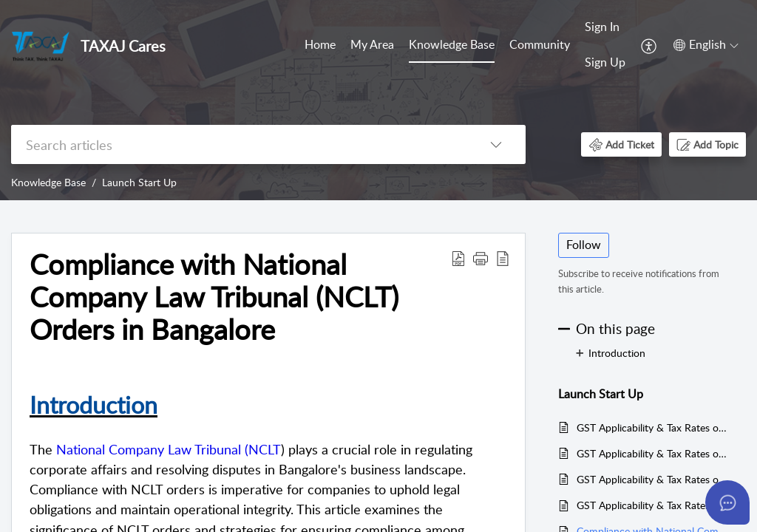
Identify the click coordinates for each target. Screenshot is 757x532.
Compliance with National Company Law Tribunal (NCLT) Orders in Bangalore (214, 297)
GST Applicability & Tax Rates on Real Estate (654, 505)
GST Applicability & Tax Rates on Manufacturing (654, 479)
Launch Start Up (139, 182)
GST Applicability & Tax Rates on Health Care (654, 427)
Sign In (602, 27)
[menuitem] (605, 45)
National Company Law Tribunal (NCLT (169, 449)
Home (320, 44)
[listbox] (496, 144)
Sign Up (605, 62)
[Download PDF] (458, 258)
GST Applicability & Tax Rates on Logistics (654, 453)
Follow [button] (584, 245)
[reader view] (503, 258)
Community (540, 44)
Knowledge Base (452, 44)
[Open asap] (727, 502)
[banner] (378, 100)
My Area (372, 44)
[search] (239, 144)
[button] (621, 144)
